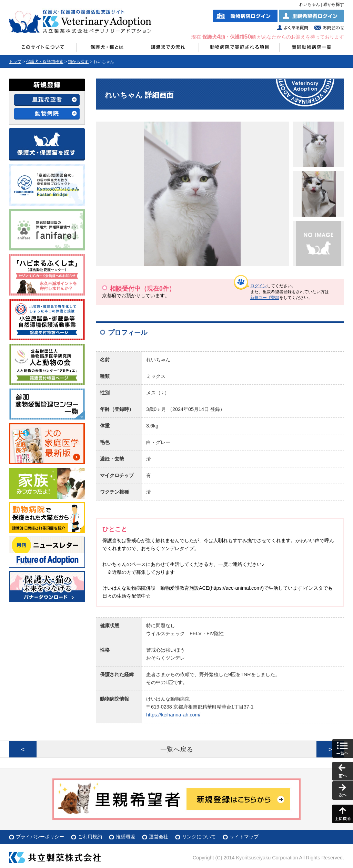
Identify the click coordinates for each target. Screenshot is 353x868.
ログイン (259, 286)
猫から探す (78, 62)
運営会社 (159, 837)
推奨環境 (125, 837)
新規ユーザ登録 (265, 298)
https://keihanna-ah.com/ (173, 715)
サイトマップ (244, 837)
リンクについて (199, 837)
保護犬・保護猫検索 (45, 62)
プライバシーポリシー (40, 837)
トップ (15, 62)
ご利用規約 (90, 837)
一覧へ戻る (177, 749)
